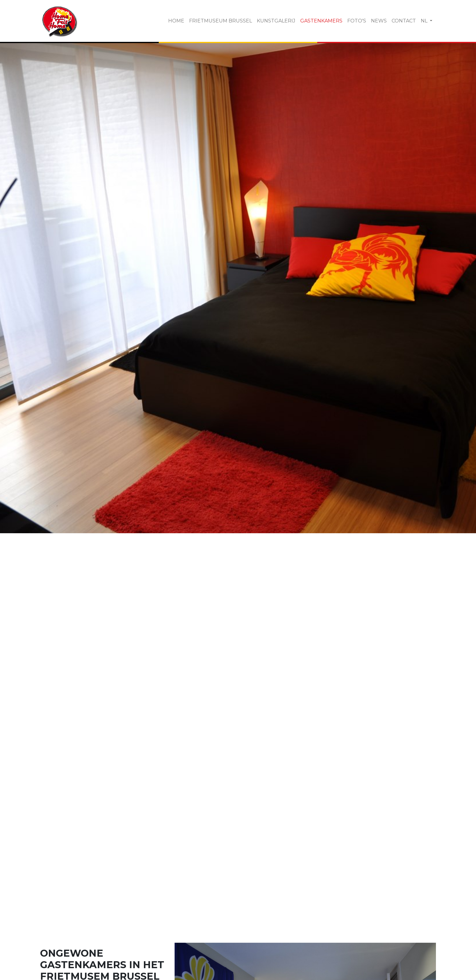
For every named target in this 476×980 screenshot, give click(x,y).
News (379, 21)
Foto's (357, 21)
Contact (404, 21)
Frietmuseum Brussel (221, 21)
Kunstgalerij (276, 21)
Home (176, 21)
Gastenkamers (321, 21)
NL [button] (425, 21)
